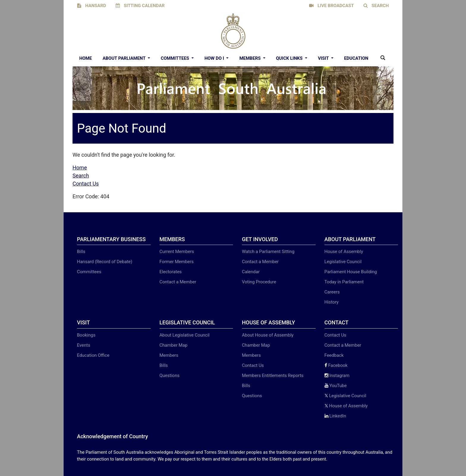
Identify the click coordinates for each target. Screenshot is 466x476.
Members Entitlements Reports (273, 376)
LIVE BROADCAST (332, 6)
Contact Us (86, 184)
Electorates (171, 272)
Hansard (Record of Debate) (105, 262)
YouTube (336, 386)
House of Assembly (344, 252)
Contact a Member (178, 282)
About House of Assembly (268, 335)
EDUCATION (356, 58)
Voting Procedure (259, 282)
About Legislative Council (185, 335)
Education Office (93, 355)
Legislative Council (343, 262)
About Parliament (125, 58)
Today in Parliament (344, 282)
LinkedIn (335, 416)
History (332, 302)
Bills (81, 252)
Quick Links (290, 58)
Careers (332, 292)
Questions (170, 376)
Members (250, 58)
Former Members (177, 262)
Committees (175, 58)
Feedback (334, 355)
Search (81, 176)
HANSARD (92, 6)
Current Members (177, 252)
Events (84, 345)
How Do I (215, 58)
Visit (324, 58)
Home (86, 58)
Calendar (251, 272)
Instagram (337, 376)
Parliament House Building (351, 272)
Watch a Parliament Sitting (268, 252)
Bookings (86, 335)
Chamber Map (174, 345)
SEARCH (376, 6)
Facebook (336, 365)
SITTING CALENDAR (140, 6)
